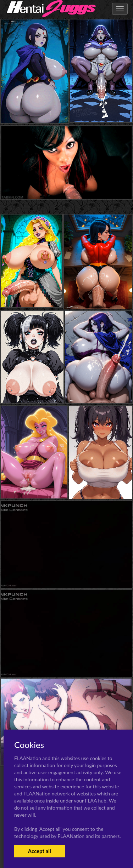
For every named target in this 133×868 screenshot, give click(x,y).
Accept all (40, 851)
